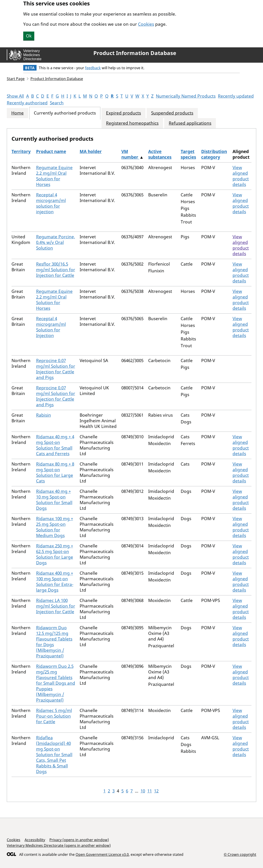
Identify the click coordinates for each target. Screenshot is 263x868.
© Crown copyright (240, 854)
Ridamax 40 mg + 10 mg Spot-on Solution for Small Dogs (54, 500)
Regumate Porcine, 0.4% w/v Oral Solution (56, 242)
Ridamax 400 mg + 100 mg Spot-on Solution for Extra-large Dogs (55, 582)
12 (156, 791)
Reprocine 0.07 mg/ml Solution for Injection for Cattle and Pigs (56, 369)
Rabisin (44, 415)
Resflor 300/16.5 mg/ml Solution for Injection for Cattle (56, 270)
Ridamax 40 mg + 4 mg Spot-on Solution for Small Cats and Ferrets (55, 445)
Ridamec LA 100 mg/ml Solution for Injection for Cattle (56, 606)
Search (57, 103)
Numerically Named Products (186, 96)
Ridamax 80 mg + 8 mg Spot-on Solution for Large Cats (55, 472)
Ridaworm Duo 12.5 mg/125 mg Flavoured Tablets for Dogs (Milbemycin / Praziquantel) (54, 642)
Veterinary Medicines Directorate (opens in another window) (59, 845)
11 (150, 791)
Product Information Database (135, 53)
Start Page (16, 79)
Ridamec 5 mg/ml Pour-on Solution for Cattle (54, 716)
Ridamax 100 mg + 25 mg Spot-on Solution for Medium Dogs (55, 527)
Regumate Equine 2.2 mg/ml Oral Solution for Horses (54, 176)
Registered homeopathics (132, 123)
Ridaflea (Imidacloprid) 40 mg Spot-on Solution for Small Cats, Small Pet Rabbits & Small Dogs (54, 755)
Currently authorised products (65, 113)
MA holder (91, 152)
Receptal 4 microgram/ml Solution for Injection (51, 327)
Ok (29, 36)
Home (17, 113)
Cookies (146, 24)
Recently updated (236, 96)
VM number (130, 154)
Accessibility (35, 840)
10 (143, 791)
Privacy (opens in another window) (79, 840)
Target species (188, 154)
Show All (15, 96)
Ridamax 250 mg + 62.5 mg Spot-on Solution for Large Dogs (55, 554)
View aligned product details (241, 176)
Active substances (160, 154)
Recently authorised (27, 103)
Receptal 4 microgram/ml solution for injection (51, 203)
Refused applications (190, 123)
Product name (51, 152)
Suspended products (172, 113)
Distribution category (214, 154)
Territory (21, 152)
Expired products (123, 113)
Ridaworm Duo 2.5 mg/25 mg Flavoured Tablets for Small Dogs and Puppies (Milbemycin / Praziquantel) (56, 683)
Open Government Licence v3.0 (102, 854)
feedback (93, 68)
